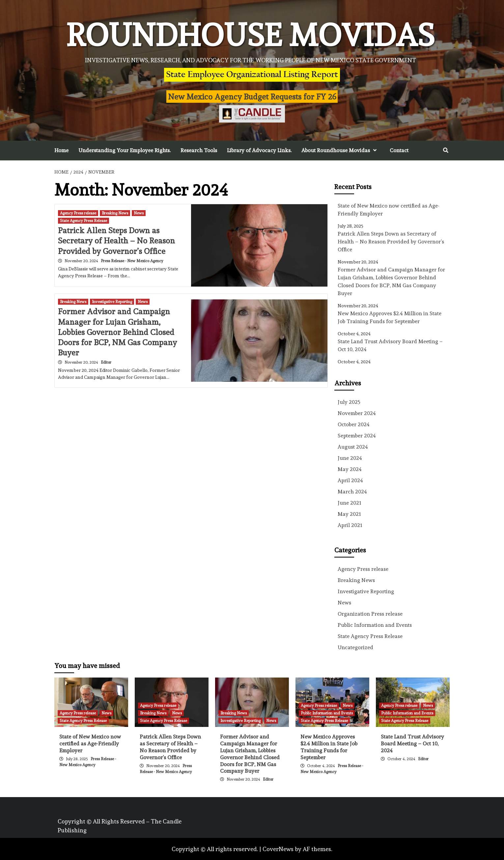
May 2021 (349, 514)
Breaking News (115, 213)
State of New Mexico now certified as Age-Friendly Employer (389, 210)
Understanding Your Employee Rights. (125, 150)
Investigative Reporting (112, 302)
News (139, 213)
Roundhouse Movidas (250, 35)
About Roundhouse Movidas (341, 150)
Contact (399, 150)
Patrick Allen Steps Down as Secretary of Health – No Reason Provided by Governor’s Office (116, 241)
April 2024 (350, 480)
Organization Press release (370, 614)
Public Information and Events (375, 625)
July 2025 (349, 402)
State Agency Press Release (84, 221)
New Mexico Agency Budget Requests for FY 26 (252, 97)
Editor (106, 362)
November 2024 (357, 413)
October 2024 (354, 424)
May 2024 (350, 469)
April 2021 (350, 525)
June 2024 (350, 458)
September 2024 (357, 436)
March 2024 (352, 492)
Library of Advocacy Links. (259, 150)
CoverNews (278, 849)
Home (61, 150)
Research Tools (199, 150)
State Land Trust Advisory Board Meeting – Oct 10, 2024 (390, 345)
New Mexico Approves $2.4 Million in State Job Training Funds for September (390, 317)
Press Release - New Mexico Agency (132, 261)
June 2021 (350, 503)
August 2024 (353, 447)
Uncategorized (355, 647)
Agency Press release (78, 213)
